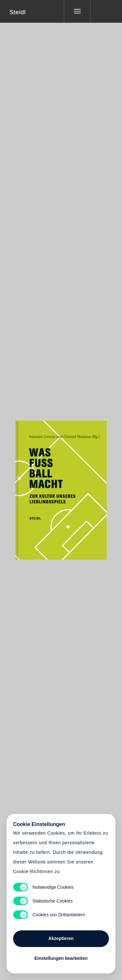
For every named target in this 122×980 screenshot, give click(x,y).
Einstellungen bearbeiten (61, 958)
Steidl (18, 12)
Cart (61, 486)
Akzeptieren (61, 938)
